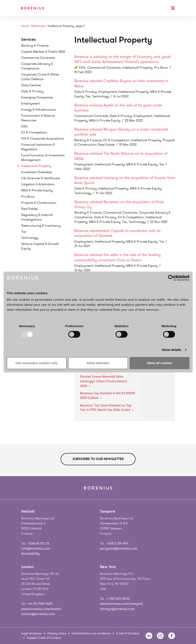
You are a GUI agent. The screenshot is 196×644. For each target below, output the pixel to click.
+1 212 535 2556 (118, 599)
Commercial (38, 58)
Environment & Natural (38, 118)
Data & (32, 91)
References (38, 26)
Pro (28, 197)
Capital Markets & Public (43, 52)
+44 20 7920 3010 (40, 604)
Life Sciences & (41, 178)
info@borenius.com (36, 549)
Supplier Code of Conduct (44, 638)
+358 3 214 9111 (117, 543)
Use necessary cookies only (37, 363)
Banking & (35, 46)
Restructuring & (41, 226)
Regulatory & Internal (37, 217)
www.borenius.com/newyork (121, 604)
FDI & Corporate (43, 138)
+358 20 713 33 (38, 543)
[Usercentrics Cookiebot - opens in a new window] (171, 278)
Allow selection (98, 363)
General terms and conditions (91, 633)
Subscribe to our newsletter (98, 459)
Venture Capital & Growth (40, 246)
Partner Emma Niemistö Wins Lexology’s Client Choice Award (103, 381)
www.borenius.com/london (41, 609)
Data (31, 85)
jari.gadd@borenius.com (119, 549)
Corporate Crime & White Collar (40, 77)
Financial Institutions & (38, 147)
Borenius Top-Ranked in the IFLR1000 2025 (107, 396)
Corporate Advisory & (37, 66)
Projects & (39, 203)
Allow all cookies (160, 363)
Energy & (38, 110)
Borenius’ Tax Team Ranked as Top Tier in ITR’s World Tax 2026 (107, 408)
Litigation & (38, 184)
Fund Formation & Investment (43, 158)
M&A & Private (37, 190)
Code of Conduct (128, 633)
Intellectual (36, 166)
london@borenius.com (38, 614)
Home (25, 26)
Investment (37, 172)
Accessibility (30, 554)
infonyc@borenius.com (117, 609)
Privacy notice (57, 633)
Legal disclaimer (32, 633)
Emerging (37, 97)
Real (29, 209)
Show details (172, 350)
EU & (34, 132)
